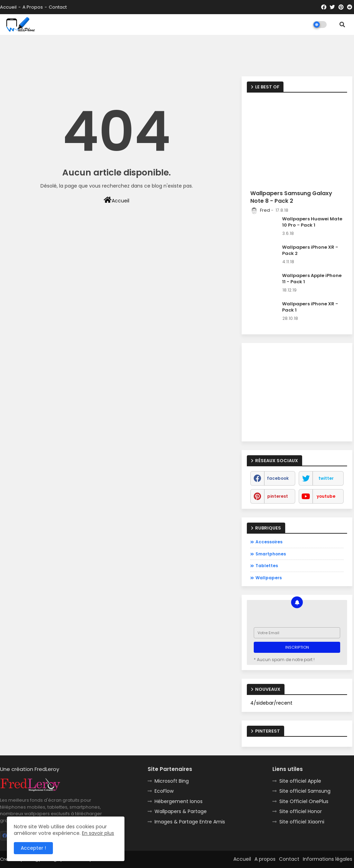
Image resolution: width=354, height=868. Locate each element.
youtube (326, 496)
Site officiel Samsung (305, 791)
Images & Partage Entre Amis (190, 822)
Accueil (8, 7)
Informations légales (328, 859)
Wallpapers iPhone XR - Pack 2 (310, 250)
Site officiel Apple (300, 781)
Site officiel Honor (301, 811)
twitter (326, 478)
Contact (58, 7)
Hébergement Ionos (179, 801)
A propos (33, 7)
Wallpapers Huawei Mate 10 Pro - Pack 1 (312, 222)
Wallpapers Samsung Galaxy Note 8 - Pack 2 (291, 197)
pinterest (278, 496)
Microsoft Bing (172, 781)
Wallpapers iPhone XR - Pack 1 (310, 307)
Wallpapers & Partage (181, 811)
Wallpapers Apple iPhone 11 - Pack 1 (312, 279)
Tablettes (267, 566)
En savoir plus (98, 833)
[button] (342, 25)
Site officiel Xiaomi (302, 822)
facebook (278, 478)
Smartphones (271, 554)
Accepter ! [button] (33, 848)
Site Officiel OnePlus (304, 801)
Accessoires (269, 542)
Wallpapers (269, 578)
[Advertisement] (177, 56)
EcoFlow (164, 791)
